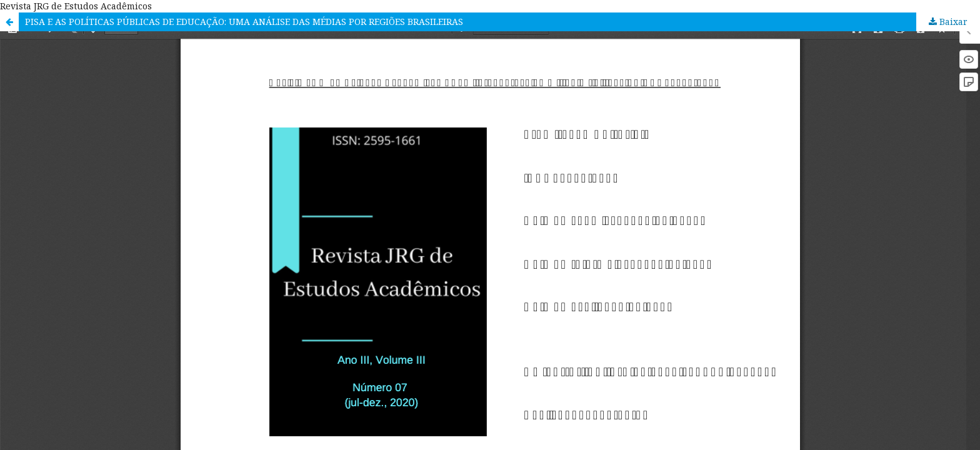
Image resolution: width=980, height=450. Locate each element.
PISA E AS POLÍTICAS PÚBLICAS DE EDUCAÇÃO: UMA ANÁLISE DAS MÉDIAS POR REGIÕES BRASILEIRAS (244, 22)
